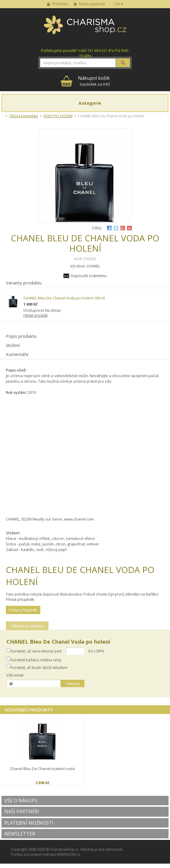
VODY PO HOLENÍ (58, 116)
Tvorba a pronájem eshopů (33, 854)
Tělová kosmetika (24, 116)
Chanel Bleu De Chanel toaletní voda (42, 769)
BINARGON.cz (68, 854)
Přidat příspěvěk (23, 610)
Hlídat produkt (35, 315)
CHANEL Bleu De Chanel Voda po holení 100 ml (64, 298)
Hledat (123, 63)
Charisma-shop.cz (85, 28)
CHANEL (93, 266)
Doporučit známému (89, 276)
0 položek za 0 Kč (94, 81)
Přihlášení (60, 4)
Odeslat (73, 684)
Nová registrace (92, 4)
